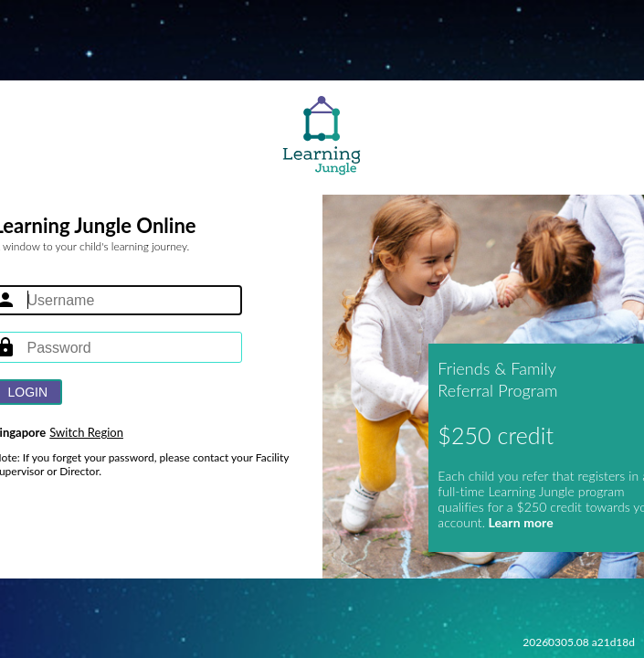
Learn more (519, 522)
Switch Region (86, 432)
